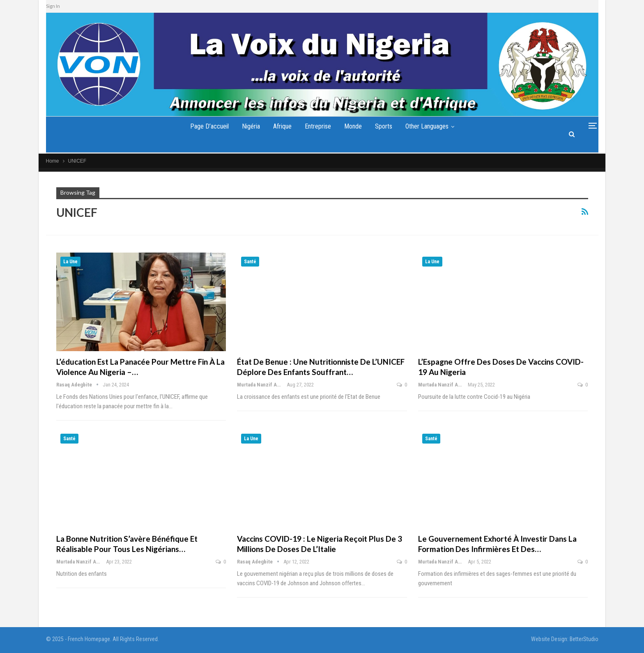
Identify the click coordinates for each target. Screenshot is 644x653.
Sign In (53, 6)
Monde (355, 126)
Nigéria (247, 126)
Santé (250, 262)
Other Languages (432, 126)
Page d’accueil (204, 126)
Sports (387, 126)
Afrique (280, 126)
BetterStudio (584, 639)
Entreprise (318, 126)
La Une (70, 262)
